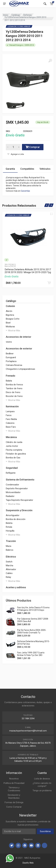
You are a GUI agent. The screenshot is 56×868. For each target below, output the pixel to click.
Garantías (25, 191)
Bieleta (9, 523)
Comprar (33, 147)
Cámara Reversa (14, 365)
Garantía (10, 169)
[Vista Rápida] (51, 214)
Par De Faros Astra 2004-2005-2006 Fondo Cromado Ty (32, 631)
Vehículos (45, 169)
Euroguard (11, 357)
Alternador (11, 569)
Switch (9, 562)
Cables (9, 573)
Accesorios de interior (19, 337)
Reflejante (11, 473)
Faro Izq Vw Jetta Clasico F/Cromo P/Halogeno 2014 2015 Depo (33, 609)
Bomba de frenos (14, 385)
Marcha (9, 566)
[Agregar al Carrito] (49, 283)
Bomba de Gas (13, 458)
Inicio (6, 15)
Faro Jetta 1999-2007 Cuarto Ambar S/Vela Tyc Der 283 (31, 654)
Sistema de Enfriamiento (20, 480)
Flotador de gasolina (16, 454)
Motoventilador (13, 492)
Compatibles (27, 169)
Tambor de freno (14, 388)
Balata (9, 381)
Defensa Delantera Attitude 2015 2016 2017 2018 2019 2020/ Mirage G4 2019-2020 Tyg (28, 271)
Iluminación (12, 406)
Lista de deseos (42, 779)
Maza (9, 546)
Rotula (9, 527)
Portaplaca (11, 361)
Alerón (9, 311)
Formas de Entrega (14, 802)
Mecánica (11, 437)
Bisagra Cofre (13, 319)
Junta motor (12, 446)
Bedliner (10, 354)
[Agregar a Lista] (16, 154)
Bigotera (10, 315)
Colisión (10, 306)
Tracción (11, 541)
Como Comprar (14, 807)
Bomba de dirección (16, 519)
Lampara (10, 411)
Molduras (10, 327)
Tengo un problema (42, 791)
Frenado (11, 376)
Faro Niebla (11, 419)
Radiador (10, 496)
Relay (8, 577)
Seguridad (12, 468)
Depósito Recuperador (17, 488)
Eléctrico (11, 557)
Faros (9, 415)
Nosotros (14, 779)
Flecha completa (14, 450)
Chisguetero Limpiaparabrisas (20, 369)
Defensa (27, 15)
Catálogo (16, 15)
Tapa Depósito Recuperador (19, 500)
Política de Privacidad (14, 783)
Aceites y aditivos (16, 587)
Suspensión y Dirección (19, 510)
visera (9, 342)
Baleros (10, 550)
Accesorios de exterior (19, 349)
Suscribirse (45, 831)
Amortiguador (13, 515)
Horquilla (10, 531)
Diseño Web (28, 863)
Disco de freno (13, 392)
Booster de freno (14, 396)
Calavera (10, 423)
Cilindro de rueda (14, 442)
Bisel (8, 323)
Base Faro (11, 427)
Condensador (12, 485)
